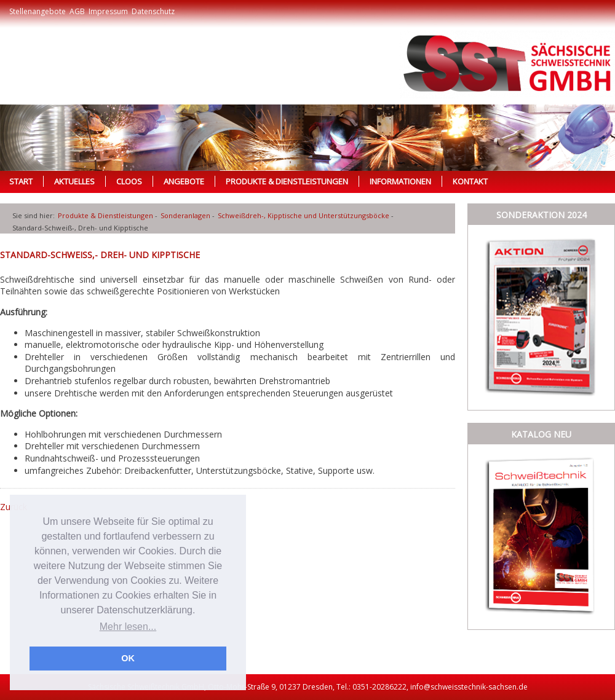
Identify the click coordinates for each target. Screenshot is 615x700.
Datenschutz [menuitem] (153, 11)
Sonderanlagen (185, 215)
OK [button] (128, 658)
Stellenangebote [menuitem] (38, 11)
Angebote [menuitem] (184, 181)
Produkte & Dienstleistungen (105, 215)
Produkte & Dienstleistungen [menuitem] (287, 181)
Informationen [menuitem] (400, 181)
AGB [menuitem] (77, 11)
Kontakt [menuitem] (470, 181)
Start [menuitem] (21, 181)
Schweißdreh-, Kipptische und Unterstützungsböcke (304, 215)
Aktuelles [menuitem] (74, 181)
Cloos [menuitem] (129, 181)
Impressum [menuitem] (108, 11)
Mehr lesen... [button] (128, 627)
